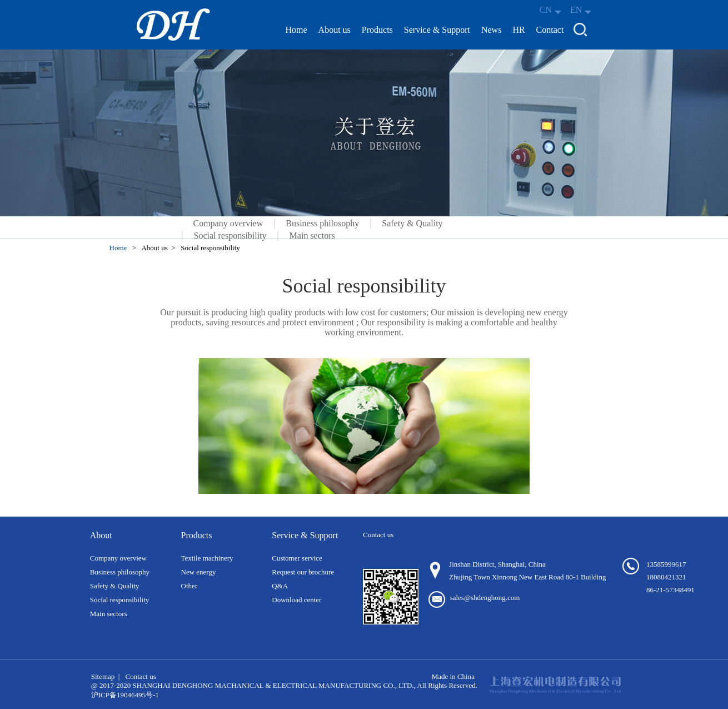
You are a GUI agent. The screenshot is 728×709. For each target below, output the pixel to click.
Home (296, 30)
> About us (152, 248)
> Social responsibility (207, 248)
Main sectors (312, 235)
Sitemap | (106, 676)
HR (518, 30)
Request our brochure (303, 572)
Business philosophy (322, 224)
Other (190, 586)
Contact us (140, 676)
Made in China (453, 676)
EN (581, 10)
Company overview (228, 224)
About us (335, 30)
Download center (296, 600)
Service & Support (437, 30)
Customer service (297, 558)
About (101, 535)
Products (377, 30)
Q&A (280, 586)
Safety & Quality (412, 224)
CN (550, 10)
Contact (550, 30)
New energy (199, 572)
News (491, 30)
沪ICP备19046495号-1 (125, 695)
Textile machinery (207, 558)
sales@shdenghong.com (485, 598)
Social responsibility (230, 235)
